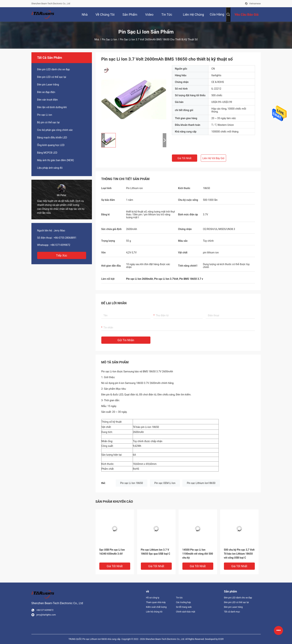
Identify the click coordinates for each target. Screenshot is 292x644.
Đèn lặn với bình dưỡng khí (52, 107)
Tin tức (179, 598)
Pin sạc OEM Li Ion (165, 483)
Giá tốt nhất (184, 158)
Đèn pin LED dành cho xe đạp (54, 69)
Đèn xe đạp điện (46, 92)
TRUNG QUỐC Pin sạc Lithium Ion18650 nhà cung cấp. (95, 639)
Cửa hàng (217, 14)
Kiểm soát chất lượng (156, 607)
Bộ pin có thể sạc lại (48, 122)
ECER (221, 639)
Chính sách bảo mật (185, 612)
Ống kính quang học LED (51, 145)
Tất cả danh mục (232, 612)
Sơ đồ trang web (184, 607)
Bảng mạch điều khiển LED (52, 138)
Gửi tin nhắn (126, 340)
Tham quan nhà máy (156, 602)
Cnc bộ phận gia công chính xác (55, 130)
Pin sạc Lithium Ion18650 (201, 483)
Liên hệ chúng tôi (154, 612)
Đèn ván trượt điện (48, 100)
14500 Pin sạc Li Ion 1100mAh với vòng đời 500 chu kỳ (198, 554)
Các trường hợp (183, 602)
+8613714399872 (60, 245)
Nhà (97, 39)
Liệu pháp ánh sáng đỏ (50, 168)
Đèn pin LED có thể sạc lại (52, 77)
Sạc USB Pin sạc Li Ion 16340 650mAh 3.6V (112, 552)
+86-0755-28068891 (65, 238)
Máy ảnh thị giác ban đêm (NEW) (56, 160)
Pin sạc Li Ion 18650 (132, 483)
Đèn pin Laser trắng (48, 85)
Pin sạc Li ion (109, 39)
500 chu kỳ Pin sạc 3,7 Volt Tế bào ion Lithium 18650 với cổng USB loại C (239, 554)
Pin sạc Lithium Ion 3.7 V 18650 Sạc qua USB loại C (156, 552)
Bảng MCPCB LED (47, 153)
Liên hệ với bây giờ (213, 158)
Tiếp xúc (62, 255)
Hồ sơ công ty (153, 598)
